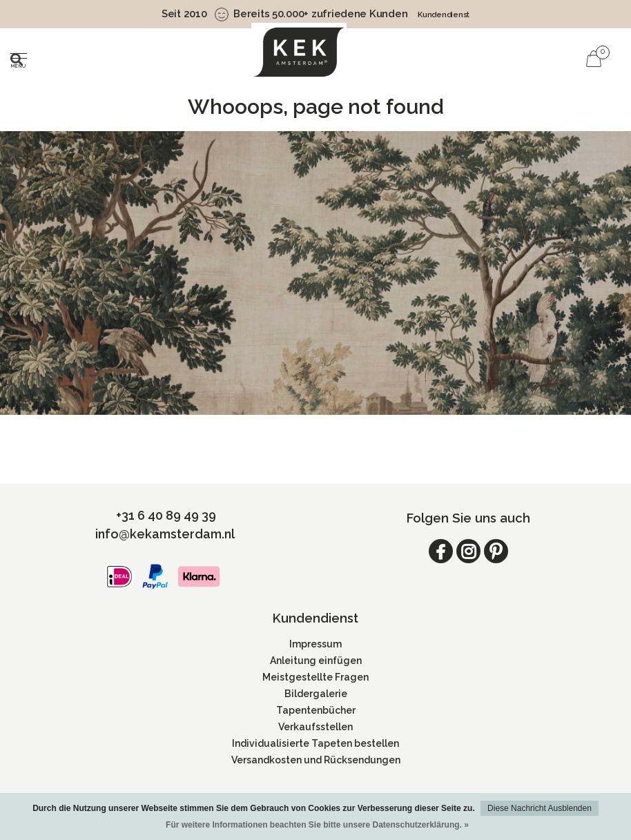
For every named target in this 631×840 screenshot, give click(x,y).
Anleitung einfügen (316, 661)
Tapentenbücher (316, 710)
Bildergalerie (316, 694)
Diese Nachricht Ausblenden (540, 808)
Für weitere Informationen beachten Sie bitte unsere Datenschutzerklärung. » (317, 825)
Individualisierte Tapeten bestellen (315, 743)
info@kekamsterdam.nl (165, 534)
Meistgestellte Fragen (315, 677)
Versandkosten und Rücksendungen (316, 760)
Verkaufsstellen (315, 727)
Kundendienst (444, 15)
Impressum (315, 644)
